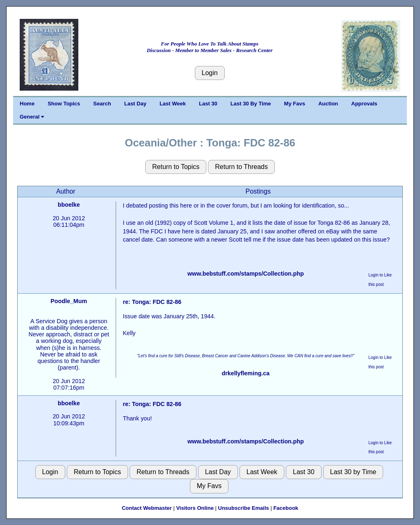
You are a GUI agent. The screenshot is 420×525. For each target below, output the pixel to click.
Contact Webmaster (147, 508)
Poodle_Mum (69, 301)
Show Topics (64, 104)
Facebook (286, 508)
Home (27, 104)
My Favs (295, 104)
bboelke (69, 205)
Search (102, 104)
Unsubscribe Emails (244, 508)
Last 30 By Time (251, 104)
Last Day (135, 104)
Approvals (364, 104)
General (32, 117)
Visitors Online (195, 508)
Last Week (173, 104)
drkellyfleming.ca (245, 373)
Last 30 (208, 104)
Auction (328, 104)
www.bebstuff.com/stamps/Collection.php (246, 274)
